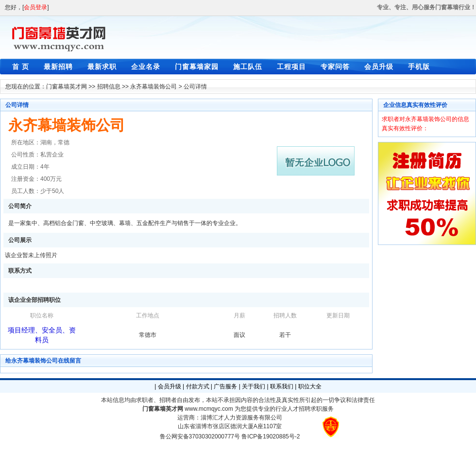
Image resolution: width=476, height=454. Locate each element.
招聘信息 (109, 87)
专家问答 (335, 67)
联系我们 (282, 386)
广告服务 (225, 386)
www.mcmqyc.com (209, 409)
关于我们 (254, 386)
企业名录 (146, 67)
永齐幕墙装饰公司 (153, 87)
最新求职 (102, 67)
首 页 (21, 67)
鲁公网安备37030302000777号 (200, 437)
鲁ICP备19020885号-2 (271, 437)
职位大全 (310, 386)
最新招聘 (58, 67)
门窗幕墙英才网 (67, 87)
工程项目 (291, 67)
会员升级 (379, 67)
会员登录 (35, 7)
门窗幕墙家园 (197, 67)
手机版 (419, 67)
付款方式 (198, 386)
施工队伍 (248, 67)
